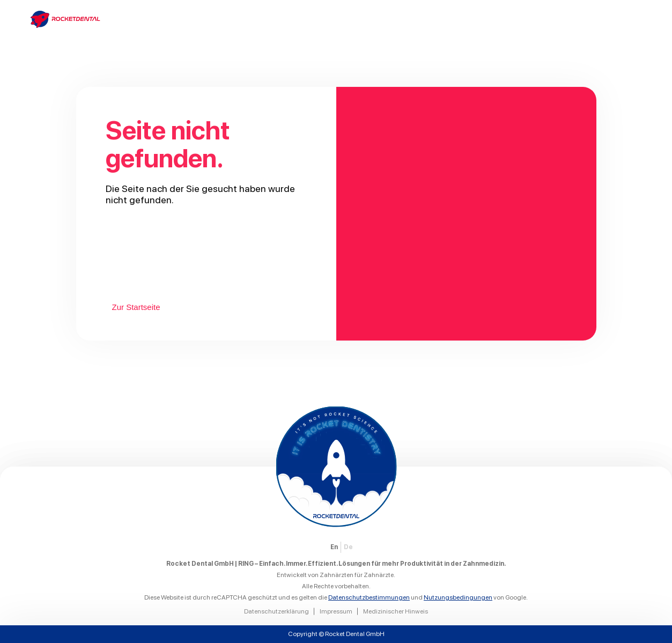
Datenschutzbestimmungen (369, 597)
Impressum (336, 611)
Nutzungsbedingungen (458, 597)
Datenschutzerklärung (276, 611)
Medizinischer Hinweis (396, 611)
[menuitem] (334, 547)
